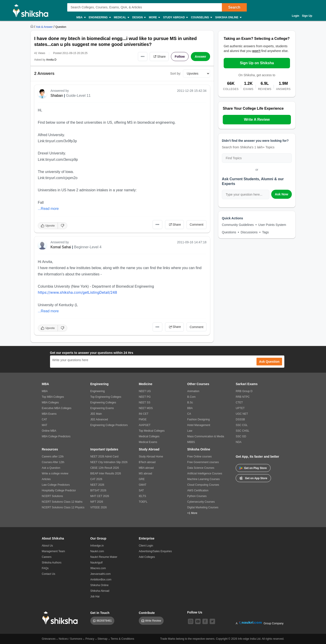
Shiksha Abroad (100, 591)
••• (143, 56)
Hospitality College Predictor (59, 490)
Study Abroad (175, 18)
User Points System (272, 225)
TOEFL (143, 502)
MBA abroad (146, 468)
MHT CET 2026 (100, 496)
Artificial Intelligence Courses (205, 474)
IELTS (142, 496)
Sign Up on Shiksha (257, 63)
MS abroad (145, 474)
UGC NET (242, 414)
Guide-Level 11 (78, 96)
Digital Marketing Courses (203, 507)
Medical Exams (148, 442)
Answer (200, 57)
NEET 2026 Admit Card (104, 457)
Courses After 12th (53, 462)
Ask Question (269, 362)
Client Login (146, 546)
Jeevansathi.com (101, 574)
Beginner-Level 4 (88, 247)
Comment (197, 225)
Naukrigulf (96, 563)
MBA (81, 18)
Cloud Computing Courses (203, 485)
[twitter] (212, 621)
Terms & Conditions (122, 639)
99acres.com (98, 568)
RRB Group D (244, 391)
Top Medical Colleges (152, 431)
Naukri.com (97, 551)
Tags (266, 232)
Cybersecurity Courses (201, 502)
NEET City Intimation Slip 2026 (109, 462)
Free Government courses (203, 462)
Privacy (90, 639)
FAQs (45, 568)
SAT (141, 490)
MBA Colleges (50, 402)
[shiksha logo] (61, 618)
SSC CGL (242, 425)
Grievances (49, 639)
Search (234, 7)
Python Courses (197, 496)
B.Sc (190, 402)
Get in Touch (100, 613)
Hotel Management (199, 425)
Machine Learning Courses (203, 479)
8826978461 (104, 621)
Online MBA (49, 431)
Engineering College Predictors (109, 425)
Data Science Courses (201, 468)
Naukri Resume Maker (104, 557)
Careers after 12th (53, 457)
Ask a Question (51, 468)
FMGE (143, 419)
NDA (239, 442)
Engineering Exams (102, 408)
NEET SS (145, 402)
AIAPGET (145, 425)
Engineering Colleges (103, 402)
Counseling (201, 18)
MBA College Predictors (56, 436)
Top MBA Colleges (53, 397)
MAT (45, 425)
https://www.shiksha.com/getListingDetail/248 (77, 292)
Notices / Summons (70, 639)
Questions (229, 232)
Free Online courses (199, 457)
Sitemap (103, 639)
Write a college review (55, 474)
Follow (180, 57)
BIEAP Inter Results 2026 (106, 474)
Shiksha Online (228, 18)
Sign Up (307, 16)
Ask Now (282, 194)
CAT (44, 419)
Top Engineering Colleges (106, 397)
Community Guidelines (238, 225)
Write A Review (257, 120)
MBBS (191, 442)
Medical (121, 18)
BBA (190, 408)
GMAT (143, 485)
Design (139, 18)
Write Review (153, 621)
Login (296, 16)
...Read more (48, 209)
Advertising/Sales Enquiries (155, 551)
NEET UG (145, 391)
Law (190, 431)
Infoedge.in (97, 546)
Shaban (57, 96)
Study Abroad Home (151, 457)
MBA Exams (49, 414)
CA (189, 414)
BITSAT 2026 (98, 490)
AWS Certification (198, 490)
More (154, 18)
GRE (142, 479)
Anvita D (51, 60)
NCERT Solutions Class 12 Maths (62, 502)
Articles (46, 479)
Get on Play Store (253, 468)
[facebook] (205, 621)
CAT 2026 (96, 479)
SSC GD (241, 436)
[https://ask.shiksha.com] (45, 27)
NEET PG (145, 397)
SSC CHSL (242, 431)
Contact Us (49, 574)
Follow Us (195, 612)
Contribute (147, 613)
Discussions (249, 232)
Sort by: (176, 73)
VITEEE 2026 (99, 507)
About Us (47, 546)
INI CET (144, 414)
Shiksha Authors (52, 563)
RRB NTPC (243, 397)
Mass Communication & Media (206, 436)
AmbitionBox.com (101, 580)
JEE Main (96, 414)
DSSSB (240, 419)
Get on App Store (253, 478)
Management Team (54, 551)
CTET (239, 402)
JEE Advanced (99, 419)
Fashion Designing (198, 419)
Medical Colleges (149, 436)
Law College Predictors (56, 485)
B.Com (191, 397)
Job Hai (95, 597)
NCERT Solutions (53, 496)
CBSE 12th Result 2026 (105, 468)
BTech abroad (147, 462)
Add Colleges (147, 557)
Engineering (100, 18)
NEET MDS (146, 408)
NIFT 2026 (97, 502)
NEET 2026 (97, 485)
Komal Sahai (61, 247)
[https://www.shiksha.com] (32, 27)
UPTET (240, 408)
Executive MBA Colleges (57, 408)
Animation (193, 391)
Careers (47, 557)
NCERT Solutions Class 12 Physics (63, 507)
